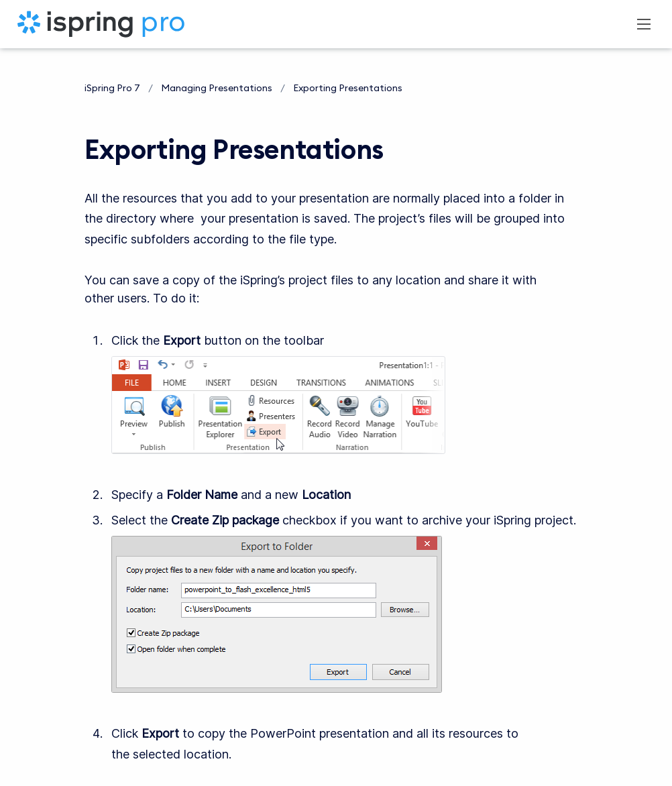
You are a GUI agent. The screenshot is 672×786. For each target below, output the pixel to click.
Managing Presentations (217, 88)
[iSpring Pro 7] (101, 24)
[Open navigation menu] (644, 24)
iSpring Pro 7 (112, 88)
